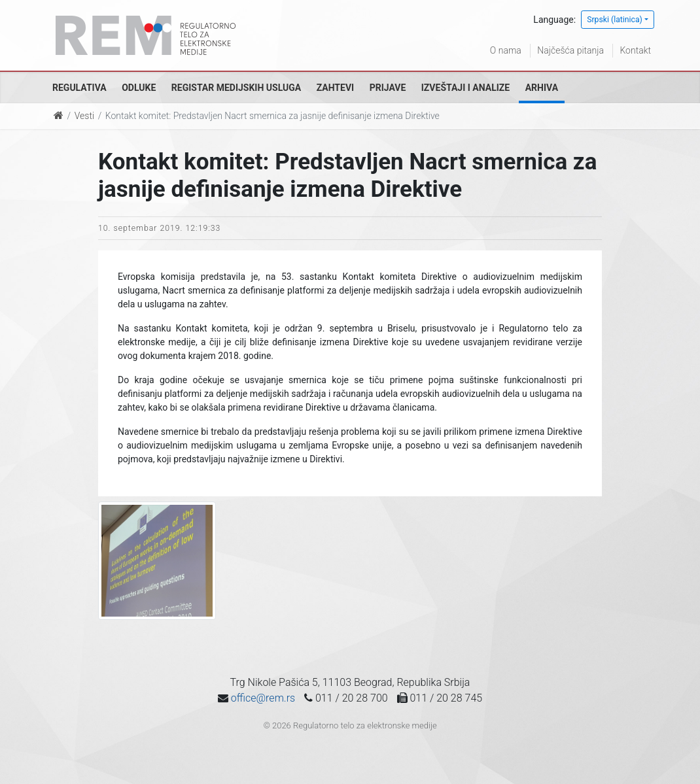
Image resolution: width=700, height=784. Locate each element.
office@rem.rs (263, 698)
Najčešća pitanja (570, 50)
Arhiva (542, 88)
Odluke (139, 88)
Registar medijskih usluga (236, 88)
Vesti (84, 116)
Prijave (388, 88)
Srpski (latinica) (615, 20)
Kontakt (635, 50)
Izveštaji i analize (465, 88)
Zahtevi (335, 88)
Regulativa (79, 88)
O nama (506, 50)
